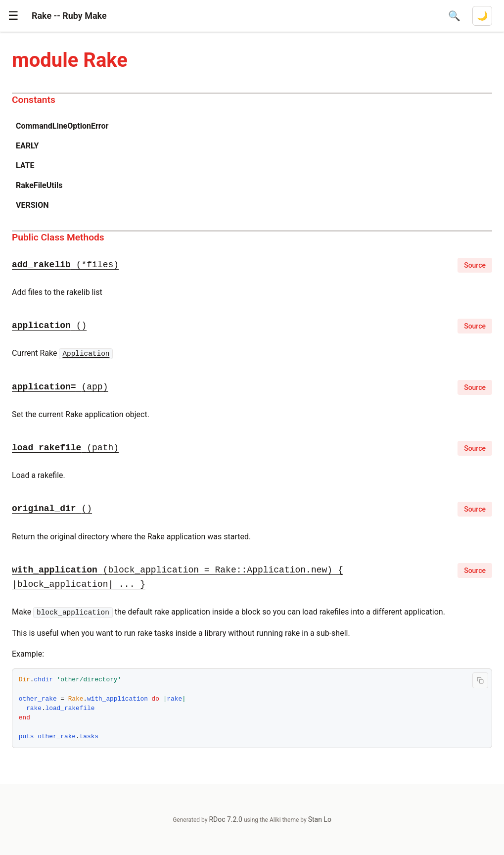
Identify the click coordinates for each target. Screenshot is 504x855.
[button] (13, 16)
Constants (34, 100)
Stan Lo (320, 819)
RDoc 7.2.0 (226, 819)
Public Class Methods (58, 237)
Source (475, 265)
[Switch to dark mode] (482, 16)
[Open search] (454, 16)
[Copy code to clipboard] (480, 680)
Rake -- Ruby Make (69, 16)
